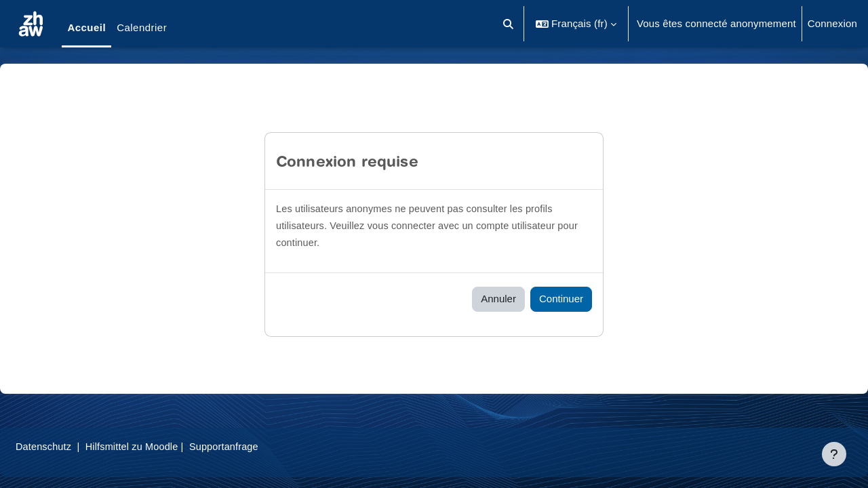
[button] (508, 24)
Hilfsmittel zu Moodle (169, 446)
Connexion (832, 23)
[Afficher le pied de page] (834, 454)
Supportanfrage (264, 446)
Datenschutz (77, 446)
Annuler (498, 299)
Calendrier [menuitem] (142, 27)
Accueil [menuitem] (86, 27)
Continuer (561, 299)
